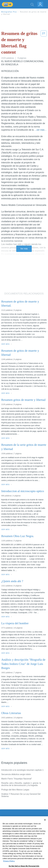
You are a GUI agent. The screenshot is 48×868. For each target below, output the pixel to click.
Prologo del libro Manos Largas (15, 790)
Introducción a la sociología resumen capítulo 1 (22, 770)
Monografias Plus (9, 12)
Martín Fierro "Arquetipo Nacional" (17, 779)
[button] (44, 43)
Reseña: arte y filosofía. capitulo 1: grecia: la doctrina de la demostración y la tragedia (21, 784)
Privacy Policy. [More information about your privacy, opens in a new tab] (9, 866)
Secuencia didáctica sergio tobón (16, 774)
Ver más (24, 249)
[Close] (45, 825)
